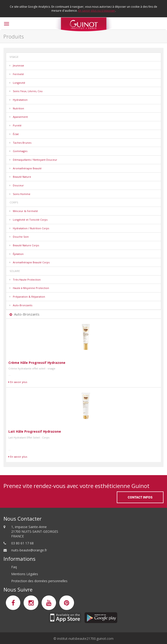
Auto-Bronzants (23, 305)
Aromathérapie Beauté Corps (31, 262)
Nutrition (18, 108)
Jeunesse (18, 65)
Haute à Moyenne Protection (31, 288)
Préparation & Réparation (29, 297)
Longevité (19, 83)
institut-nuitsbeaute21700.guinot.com (85, 639)
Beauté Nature (22, 177)
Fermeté (18, 74)
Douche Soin (21, 237)
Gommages (20, 151)
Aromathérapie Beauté (27, 168)
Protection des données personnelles (39, 581)
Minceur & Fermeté (25, 211)
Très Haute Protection (27, 280)
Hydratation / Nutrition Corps (31, 228)
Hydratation (20, 100)
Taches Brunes (22, 143)
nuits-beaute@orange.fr (29, 550)
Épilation (18, 254)
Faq (14, 567)
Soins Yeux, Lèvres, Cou (28, 91)
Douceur (18, 185)
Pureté (17, 125)
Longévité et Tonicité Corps (30, 220)
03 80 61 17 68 (22, 543)
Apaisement (20, 117)
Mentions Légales (25, 574)
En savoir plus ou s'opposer (97, 11)
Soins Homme (22, 194)
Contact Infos (140, 497)
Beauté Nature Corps (26, 245)
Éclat (16, 134)
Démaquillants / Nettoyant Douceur (35, 160)
